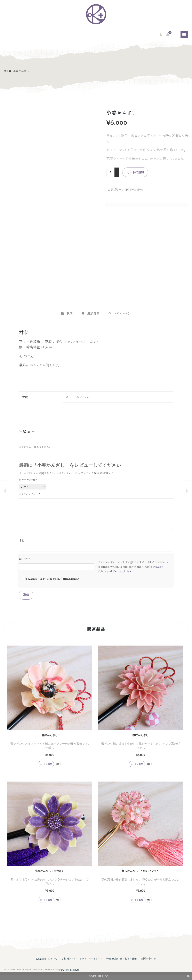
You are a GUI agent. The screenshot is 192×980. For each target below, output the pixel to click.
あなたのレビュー (29, 494)
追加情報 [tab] (93, 313)
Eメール (24, 564)
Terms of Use (122, 576)
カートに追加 (135, 172)
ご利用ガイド (68, 964)
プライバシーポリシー (91, 964)
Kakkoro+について (47, 964)
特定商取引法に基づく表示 (122, 964)
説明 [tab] (69, 313)
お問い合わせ (148, 964)
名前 (23, 545)
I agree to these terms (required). (51, 584)
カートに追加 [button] (46, 769)
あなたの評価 (28, 480)
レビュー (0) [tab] (122, 313)
